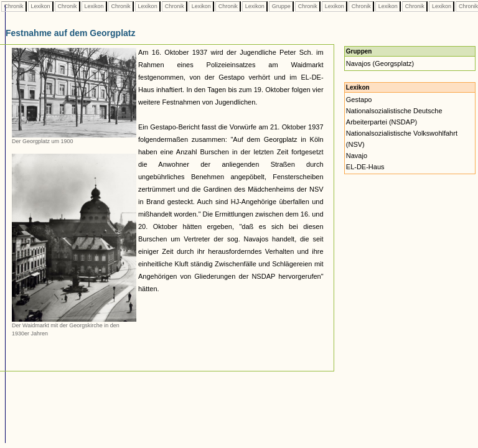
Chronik (14, 6)
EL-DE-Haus (365, 167)
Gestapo (359, 100)
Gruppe (281, 6)
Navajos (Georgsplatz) (380, 63)
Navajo (357, 156)
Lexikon (40, 6)
